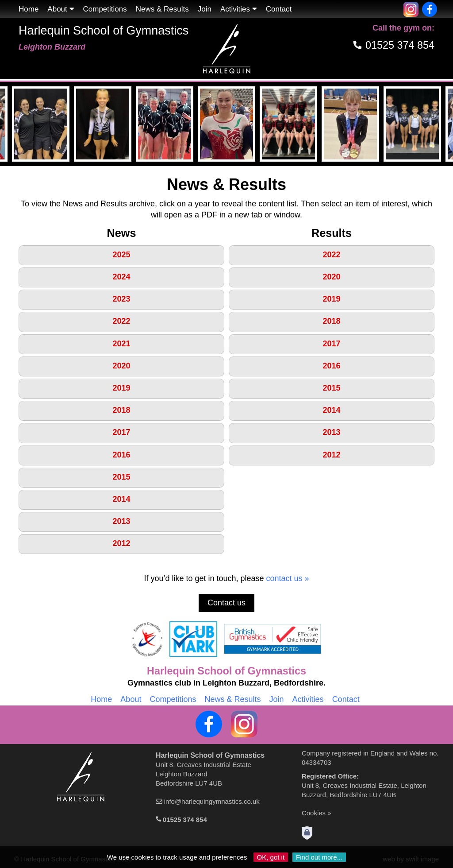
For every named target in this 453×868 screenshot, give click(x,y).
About (61, 9)
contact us (284, 578)
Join (205, 9)
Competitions (105, 9)
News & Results (232, 699)
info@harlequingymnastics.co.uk (212, 801)
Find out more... (319, 857)
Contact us (226, 603)
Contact (279, 9)
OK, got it (271, 857)
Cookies (314, 813)
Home (29, 9)
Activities (239, 9)
